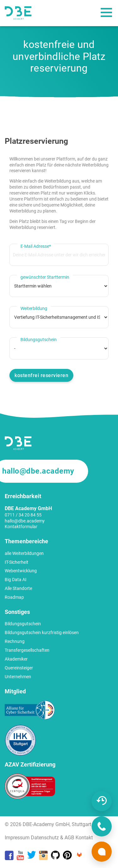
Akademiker (16, 659)
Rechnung (15, 641)
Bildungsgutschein (39, 340)
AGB (69, 838)
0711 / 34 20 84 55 (23, 515)
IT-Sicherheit (17, 562)
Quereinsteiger (19, 668)
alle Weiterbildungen (24, 553)
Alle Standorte (18, 588)
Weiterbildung (34, 308)
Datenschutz (45, 838)
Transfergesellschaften (27, 650)
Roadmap (14, 597)
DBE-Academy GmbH (46, 824)
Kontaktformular (21, 527)
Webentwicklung (21, 571)
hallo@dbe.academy (25, 521)
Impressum (17, 838)
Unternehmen (18, 677)
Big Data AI (16, 580)
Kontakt (84, 838)
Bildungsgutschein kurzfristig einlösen (42, 632)
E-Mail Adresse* (36, 246)
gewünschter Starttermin (45, 277)
